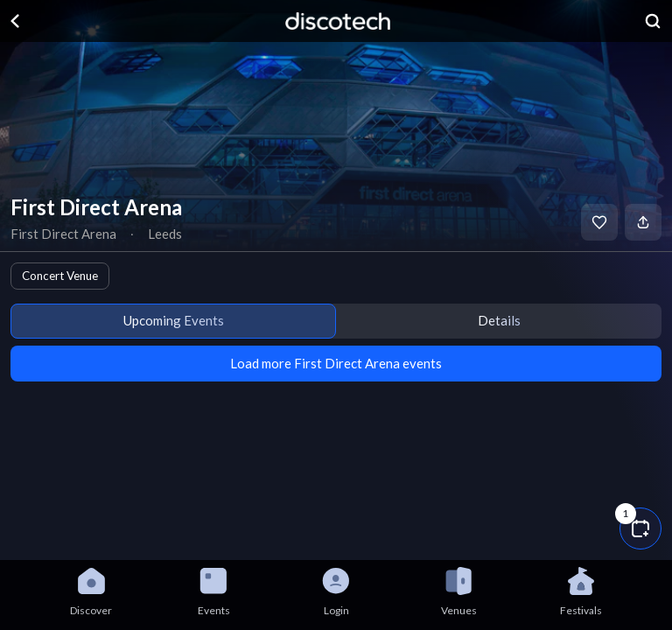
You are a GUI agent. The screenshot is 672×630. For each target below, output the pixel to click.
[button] (640, 528)
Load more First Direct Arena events (336, 363)
